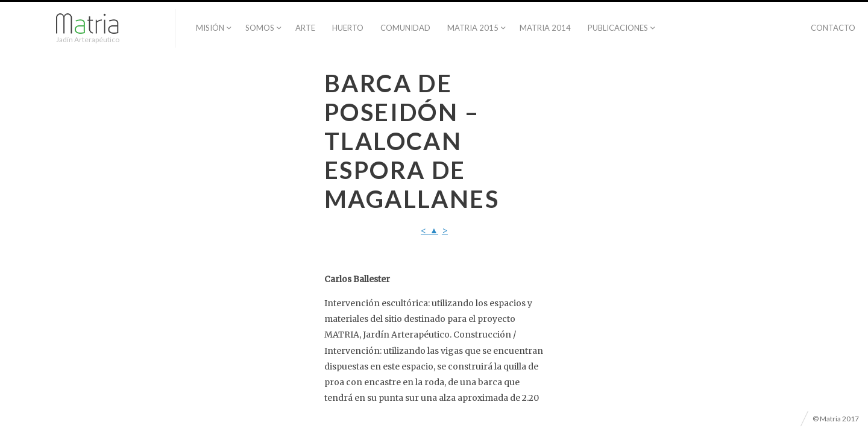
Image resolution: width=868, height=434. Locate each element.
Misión (210, 28)
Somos (260, 28)
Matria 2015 (473, 28)
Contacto (833, 28)
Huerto (348, 28)
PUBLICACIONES (618, 28)
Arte (305, 28)
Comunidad (405, 28)
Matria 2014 (545, 28)
